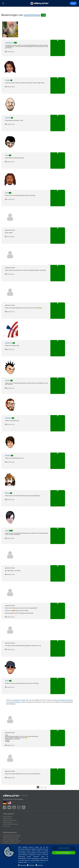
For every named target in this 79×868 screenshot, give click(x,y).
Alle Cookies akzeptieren (64, 853)
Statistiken (31, 865)
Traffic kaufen (7, 818)
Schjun (7, 681)
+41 (12, 455)
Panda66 (8, 80)
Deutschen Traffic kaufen (11, 843)
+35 (10, 155)
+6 (11, 493)
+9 (11, 80)
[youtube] (15, 808)
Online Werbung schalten (11, 839)
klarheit (7, 530)
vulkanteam (8, 418)
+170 (15, 43)
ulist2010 (8, 380)
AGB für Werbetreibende (10, 824)
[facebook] (5, 808)
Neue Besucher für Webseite (12, 835)
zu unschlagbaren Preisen (18, 700)
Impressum (6, 826)
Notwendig (23, 865)
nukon (7, 155)
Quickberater (9, 343)
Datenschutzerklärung (10, 820)
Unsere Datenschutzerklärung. (36, 862)
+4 (12, 118)
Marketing (40, 865)
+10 (13, 418)
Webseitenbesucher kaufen (11, 837)
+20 (14, 343)
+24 (12, 380)
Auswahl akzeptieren (64, 848)
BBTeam (7, 493)
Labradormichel (9, 43)
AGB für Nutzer (8, 822)
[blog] (24, 808)
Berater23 (8, 455)
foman (7, 193)
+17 (10, 193)
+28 (43, 15)
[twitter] (10, 808)
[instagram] (19, 808)
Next (45, 787)
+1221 (11, 531)
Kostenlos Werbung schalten (12, 841)
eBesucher (18, 702)
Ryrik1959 (8, 118)
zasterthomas (32, 15)
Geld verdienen (8, 816)
